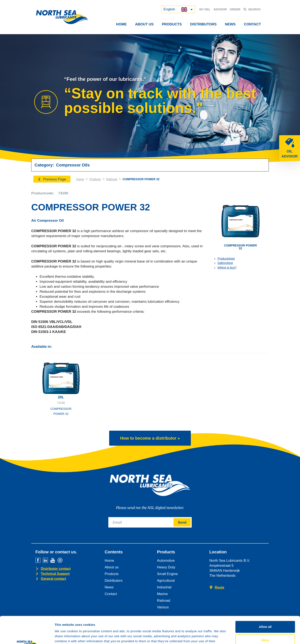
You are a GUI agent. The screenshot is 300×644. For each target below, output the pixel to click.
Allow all (265, 600)
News (230, 24)
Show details (219, 636)
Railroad (112, 179)
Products (172, 24)
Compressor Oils (73, 165)
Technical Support (55, 574)
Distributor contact (56, 569)
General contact (53, 579)
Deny (265, 613)
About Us (144, 24)
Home (121, 24)
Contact (252, 24)
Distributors (203, 24)
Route (219, 587)
